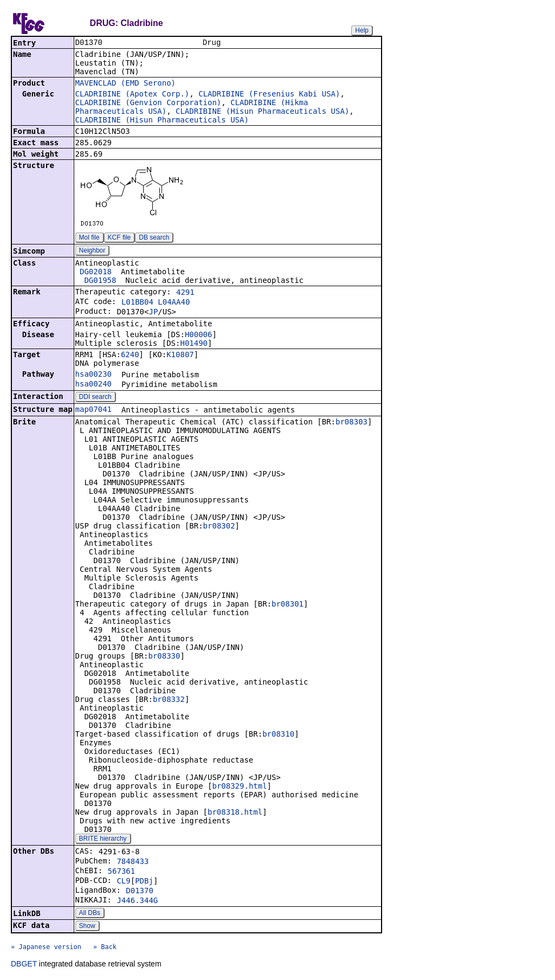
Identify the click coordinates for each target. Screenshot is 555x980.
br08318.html (235, 813)
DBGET (24, 965)
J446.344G (137, 901)
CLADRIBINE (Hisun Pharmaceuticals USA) (262, 112)
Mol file (89, 238)
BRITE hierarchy (103, 840)
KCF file (120, 238)
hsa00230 (93, 375)
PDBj (144, 882)
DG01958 (100, 281)
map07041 (93, 410)
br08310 (278, 735)
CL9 (123, 882)
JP (153, 313)
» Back (105, 948)
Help (362, 30)
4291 (185, 293)
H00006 (199, 336)
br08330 (164, 657)
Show (87, 927)
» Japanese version (46, 948)
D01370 (140, 892)
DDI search (95, 398)
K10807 (180, 356)
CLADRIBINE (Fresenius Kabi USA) (269, 95)
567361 (122, 872)
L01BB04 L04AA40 (156, 303)
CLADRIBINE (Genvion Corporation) (149, 104)
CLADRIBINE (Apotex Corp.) (133, 95)
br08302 (219, 527)
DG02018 (96, 273)
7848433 (133, 862)
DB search (154, 238)
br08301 (288, 605)
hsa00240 (93, 385)
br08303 (351, 423)
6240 (130, 356)
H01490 (194, 344)
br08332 (169, 700)
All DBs (90, 914)
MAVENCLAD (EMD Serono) (125, 84)
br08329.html (239, 787)
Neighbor (92, 252)
